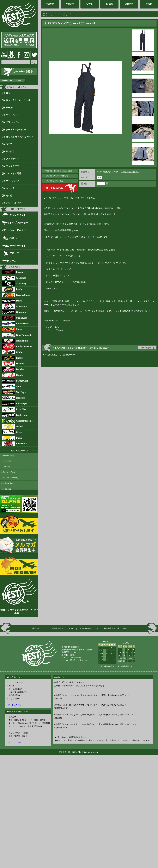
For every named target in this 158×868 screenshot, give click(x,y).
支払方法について (39, 628)
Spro (19, 386)
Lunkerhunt (22, 415)
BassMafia (21, 444)
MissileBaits (22, 341)
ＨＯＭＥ (46, 13)
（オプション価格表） (130, 172)
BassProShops (23, 295)
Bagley (19, 358)
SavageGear (22, 381)
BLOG (109, 4)
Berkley (20, 369)
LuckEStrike (23, 324)
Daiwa (19, 301)
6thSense (20, 398)
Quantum (21, 312)
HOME (50, 4)
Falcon (19, 272)
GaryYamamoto (24, 335)
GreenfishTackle (24, 421)
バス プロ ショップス (61, 15)
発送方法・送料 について (63, 628)
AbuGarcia (22, 306)
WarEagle (21, 392)
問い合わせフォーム (78, 660)
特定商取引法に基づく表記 (115, 628)
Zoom (19, 329)
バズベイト (15, 238)
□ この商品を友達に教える (54, 181)
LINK (149, 4)
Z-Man (20, 352)
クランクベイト (18, 215)
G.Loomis (21, 278)
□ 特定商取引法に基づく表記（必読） (59, 171)
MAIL (90, 4)
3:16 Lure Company (10, 478)
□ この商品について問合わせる (56, 176)
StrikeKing (22, 318)
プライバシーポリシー (89, 628)
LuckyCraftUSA (24, 346)
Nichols (20, 426)
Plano (19, 438)
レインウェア (67, 13)
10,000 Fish (6, 461)
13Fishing (21, 284)
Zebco (19, 432)
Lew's (19, 289)
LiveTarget (22, 404)
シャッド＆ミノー (19, 230)
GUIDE (129, 4)
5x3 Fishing (6, 489)
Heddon (20, 364)
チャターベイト (18, 246)
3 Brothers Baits (8, 472)
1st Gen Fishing (8, 455)
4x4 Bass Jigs (7, 483)
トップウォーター (19, 223)
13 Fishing (6, 467)
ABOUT (70, 4)
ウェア (55, 13)
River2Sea (21, 409)
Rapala (20, 375)
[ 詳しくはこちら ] (14, 705)
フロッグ (14, 253)
